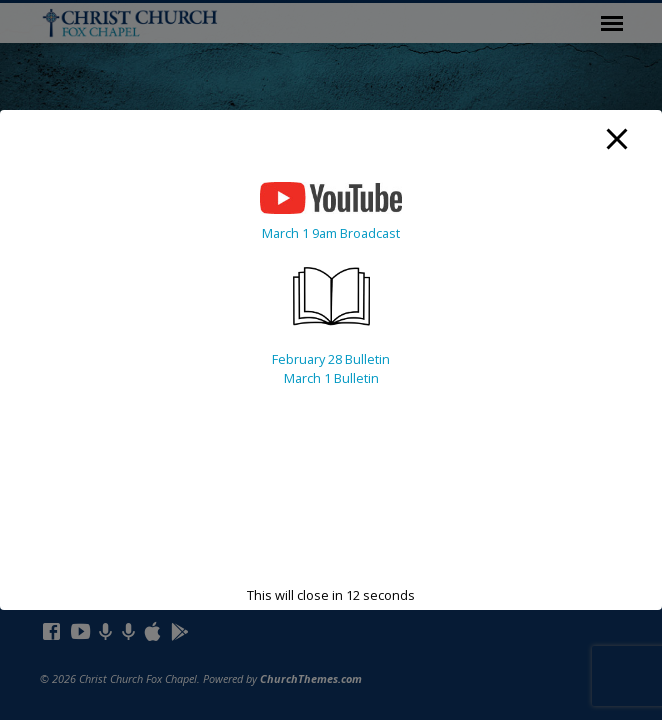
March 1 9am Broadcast (331, 233)
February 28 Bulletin (331, 359)
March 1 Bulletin (331, 378)
